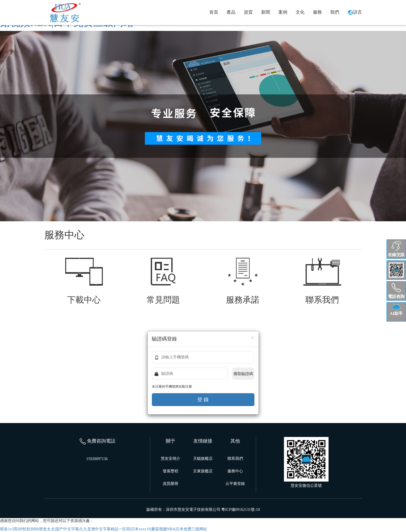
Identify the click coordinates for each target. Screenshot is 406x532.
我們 (335, 12)
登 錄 (203, 400)
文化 (300, 12)
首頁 (214, 12)
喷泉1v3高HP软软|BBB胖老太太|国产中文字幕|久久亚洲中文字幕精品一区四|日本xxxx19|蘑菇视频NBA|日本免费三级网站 (104, 529)
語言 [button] (355, 13)
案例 (283, 12)
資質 (248, 12)
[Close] (253, 338)
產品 (231, 12)
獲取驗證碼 (243, 374)
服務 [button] (317, 12)
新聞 (266, 12)
